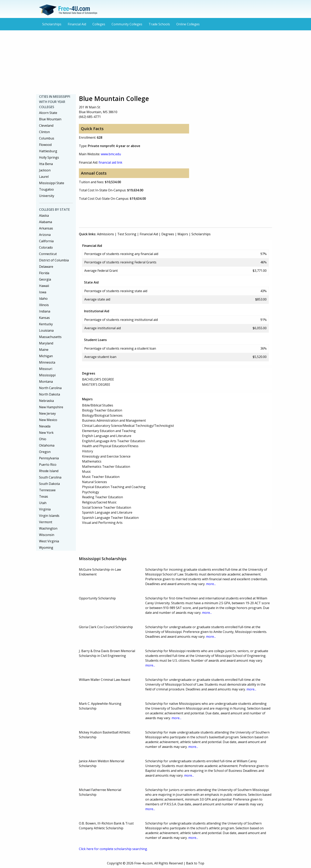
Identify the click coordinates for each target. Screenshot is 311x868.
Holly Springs (49, 157)
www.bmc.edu (111, 154)
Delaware (46, 267)
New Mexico (48, 420)
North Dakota (50, 394)
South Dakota (49, 484)
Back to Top (195, 863)
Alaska (44, 216)
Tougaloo (46, 189)
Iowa (43, 292)
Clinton (44, 132)
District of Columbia (54, 260)
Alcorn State (48, 113)
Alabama (46, 222)
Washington (48, 528)
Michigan (46, 356)
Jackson (45, 170)
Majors (183, 234)
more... (211, 584)
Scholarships (52, 24)
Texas (44, 496)
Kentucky (46, 324)
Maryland (46, 343)
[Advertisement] (156, 62)
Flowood (45, 145)
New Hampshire (51, 407)
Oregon (45, 452)
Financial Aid (77, 24)
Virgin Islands (49, 516)
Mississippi (47, 375)
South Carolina (50, 477)
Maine (44, 350)
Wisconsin (47, 535)
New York (46, 433)
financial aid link (110, 162)
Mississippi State (52, 183)
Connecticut (48, 254)
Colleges (99, 24)
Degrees (168, 234)
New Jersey (47, 413)
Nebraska (46, 401)
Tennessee (47, 490)
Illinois (44, 305)
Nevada (45, 426)
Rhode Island (49, 471)
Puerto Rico (48, 465)
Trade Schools (159, 24)
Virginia (45, 509)
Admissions (105, 234)
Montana (46, 382)
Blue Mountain (50, 119)
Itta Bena (46, 164)
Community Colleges (127, 24)
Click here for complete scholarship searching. (113, 849)
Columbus (47, 138)
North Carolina (50, 388)
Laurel (44, 177)
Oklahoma (47, 445)
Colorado (46, 247)
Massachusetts (50, 337)
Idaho (43, 299)
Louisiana (46, 330)
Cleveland (46, 126)
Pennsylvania (49, 458)
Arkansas (46, 228)
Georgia (45, 279)
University (47, 196)
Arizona (45, 235)
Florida (44, 273)
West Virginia (49, 541)
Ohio (43, 439)
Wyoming (46, 548)
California (46, 241)
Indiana (45, 311)
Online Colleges (188, 24)
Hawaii (44, 286)
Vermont (46, 522)
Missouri (46, 369)
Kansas (44, 318)
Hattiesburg (48, 151)
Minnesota (47, 362)
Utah (43, 503)
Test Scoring (127, 234)
